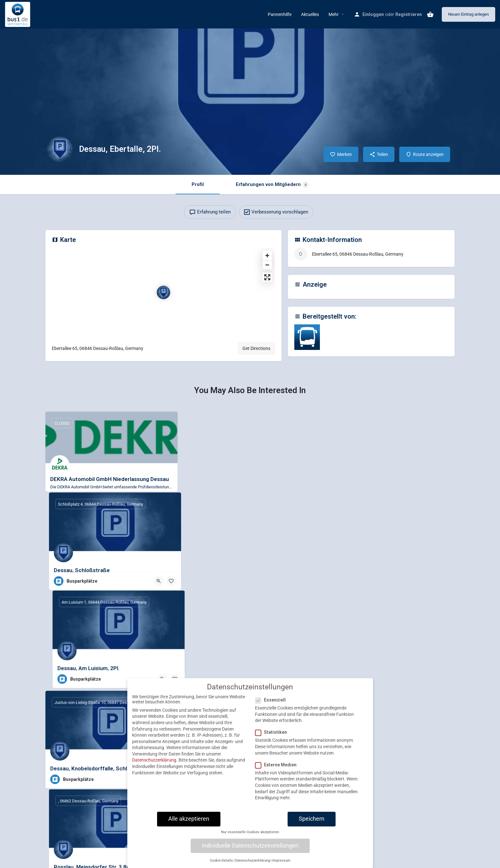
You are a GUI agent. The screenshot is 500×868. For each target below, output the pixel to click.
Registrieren (409, 14)
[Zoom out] (267, 265)
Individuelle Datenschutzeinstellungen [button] (250, 846)
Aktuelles (310, 14)
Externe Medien (278, 765)
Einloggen (373, 14)
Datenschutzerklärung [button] (253, 860)
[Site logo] (18, 14)
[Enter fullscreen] (267, 277)
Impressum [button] (281, 860)
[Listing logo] (60, 149)
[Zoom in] (267, 256)
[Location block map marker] (163, 292)
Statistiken (273, 732)
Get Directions (256, 348)
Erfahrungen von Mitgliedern (272, 185)
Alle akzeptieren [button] (189, 819)
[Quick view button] (294, 500)
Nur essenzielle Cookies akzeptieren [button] (250, 832)
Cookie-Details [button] (221, 860)
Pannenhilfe (280, 14)
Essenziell (272, 700)
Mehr (334, 14)
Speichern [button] (312, 819)
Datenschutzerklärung (154, 760)
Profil (198, 184)
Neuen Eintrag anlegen (468, 14)
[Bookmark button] (306, 500)
